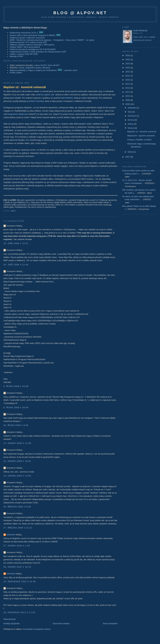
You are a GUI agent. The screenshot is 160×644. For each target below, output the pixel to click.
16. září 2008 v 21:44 (16, 265)
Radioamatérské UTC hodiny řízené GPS (28, 42)
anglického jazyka (33, 68)
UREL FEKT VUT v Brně (144, 37)
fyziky (22, 68)
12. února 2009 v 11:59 (17, 443)
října (130, 112)
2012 (128, 88)
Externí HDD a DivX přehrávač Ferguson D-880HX (32, 35)
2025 (128, 60)
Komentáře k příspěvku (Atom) (37, 629)
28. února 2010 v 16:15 (17, 567)
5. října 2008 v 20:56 (16, 386)
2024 (128, 64)
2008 (128, 104)
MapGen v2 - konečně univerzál (25, 87)
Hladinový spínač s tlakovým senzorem (27, 38)
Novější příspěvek (11, 623)
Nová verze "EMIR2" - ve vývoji (80, 40)
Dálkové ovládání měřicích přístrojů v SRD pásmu (32, 45)
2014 (128, 84)
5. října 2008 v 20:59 (16, 407)
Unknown (11, 535)
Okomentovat (9, 619)
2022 (128, 72)
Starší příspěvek (110, 623)
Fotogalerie (59, 40)
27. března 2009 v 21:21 (18, 528)
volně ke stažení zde (45, 95)
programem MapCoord (18, 114)
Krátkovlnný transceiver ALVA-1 (24, 33)
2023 (128, 68)
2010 (128, 96)
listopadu (132, 108)
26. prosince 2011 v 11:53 (19, 612)
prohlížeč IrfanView (35, 101)
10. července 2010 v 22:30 (20, 582)
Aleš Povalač (141, 31)
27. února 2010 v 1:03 (17, 546)
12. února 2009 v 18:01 (17, 461)
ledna (131, 152)
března (131, 128)
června (131, 120)
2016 (128, 80)
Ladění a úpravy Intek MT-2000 (24, 54)
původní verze (71, 70)
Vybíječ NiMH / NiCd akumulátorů (25, 47)
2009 (128, 100)
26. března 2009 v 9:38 (17, 507)
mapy (14, 211)
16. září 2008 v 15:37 (16, 243)
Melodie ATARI (16, 56)
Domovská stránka (61, 623)
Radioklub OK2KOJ (143, 40)
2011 (128, 92)
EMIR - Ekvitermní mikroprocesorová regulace (30, 40)
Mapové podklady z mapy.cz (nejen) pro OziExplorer (33, 70)
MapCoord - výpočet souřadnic (141, 136)
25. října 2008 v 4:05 (16, 425)
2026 (128, 55)
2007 (128, 157)
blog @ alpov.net (80, 13)
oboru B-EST (41, 65)
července (132, 116)
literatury (46, 68)
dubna (131, 124)
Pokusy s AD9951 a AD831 (139, 140)
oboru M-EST (54, 65)
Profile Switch (16, 73)
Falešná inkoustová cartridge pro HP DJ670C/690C (33, 49)
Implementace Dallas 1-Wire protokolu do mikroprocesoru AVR (38, 52)
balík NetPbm (67, 98)
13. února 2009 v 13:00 (17, 476)
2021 (128, 76)
